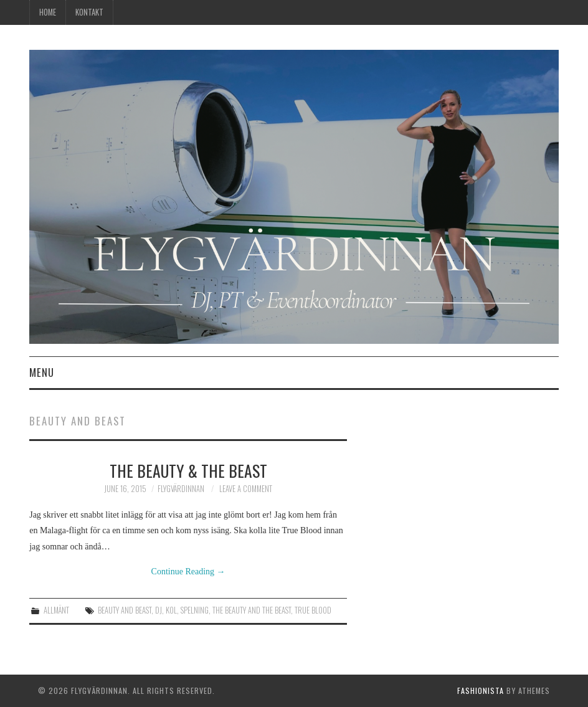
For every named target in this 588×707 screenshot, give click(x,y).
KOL (171, 610)
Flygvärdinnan (181, 489)
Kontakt (89, 12)
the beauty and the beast (252, 610)
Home (48, 12)
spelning (195, 610)
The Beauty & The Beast (188, 470)
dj (159, 610)
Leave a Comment (246, 489)
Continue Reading (188, 572)
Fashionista (481, 690)
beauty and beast (125, 610)
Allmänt (56, 610)
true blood (313, 610)
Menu (42, 372)
